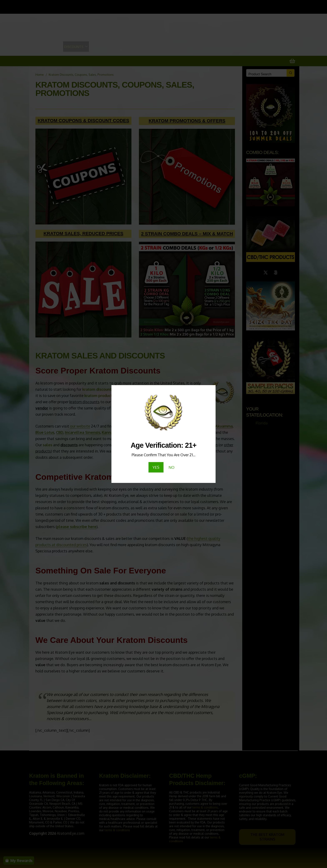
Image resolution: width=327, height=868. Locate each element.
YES (156, 467)
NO (172, 467)
